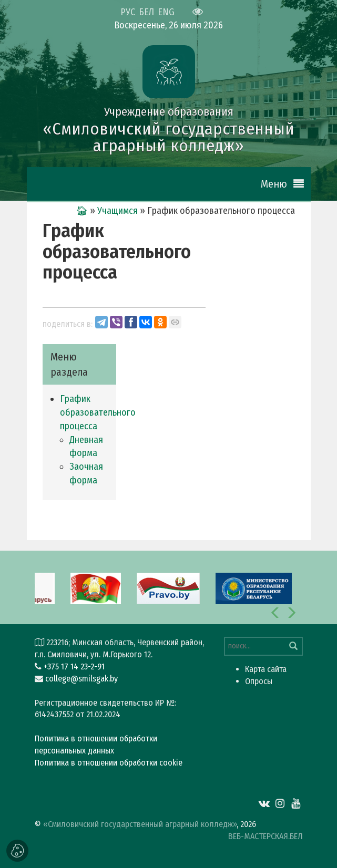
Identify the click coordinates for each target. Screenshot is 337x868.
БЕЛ (146, 12)
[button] (275, 613)
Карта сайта (266, 669)
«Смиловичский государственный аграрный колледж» (140, 824)
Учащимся (118, 211)
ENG (166, 12)
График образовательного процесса (98, 412)
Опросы (259, 681)
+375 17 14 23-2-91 (74, 666)
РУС (128, 12)
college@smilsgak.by (81, 679)
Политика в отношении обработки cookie (109, 763)
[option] (168, 587)
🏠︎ (82, 211)
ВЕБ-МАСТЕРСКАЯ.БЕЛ (265, 836)
